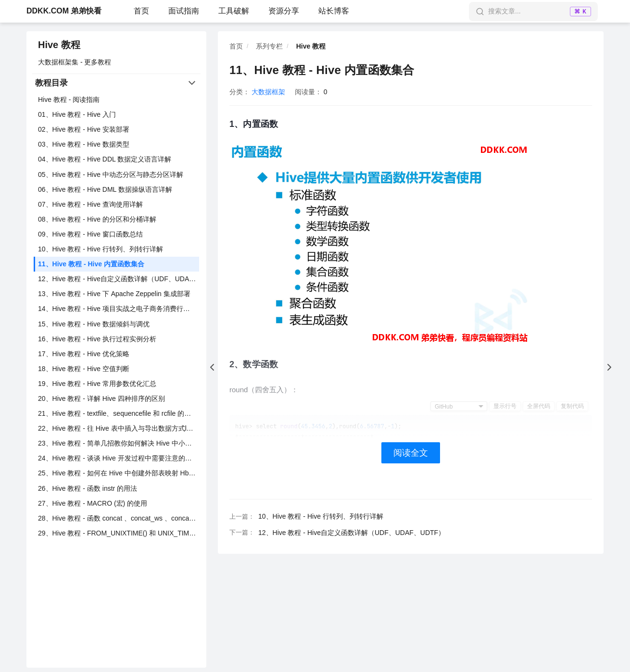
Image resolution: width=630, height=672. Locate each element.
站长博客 (334, 11)
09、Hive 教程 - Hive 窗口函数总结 (90, 234)
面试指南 (184, 11)
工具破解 (234, 11)
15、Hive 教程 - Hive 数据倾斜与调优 (94, 324)
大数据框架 (268, 92)
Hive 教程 (59, 45)
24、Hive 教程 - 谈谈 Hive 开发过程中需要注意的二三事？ (119, 458)
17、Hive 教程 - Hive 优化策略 (84, 354)
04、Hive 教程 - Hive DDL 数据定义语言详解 (105, 159)
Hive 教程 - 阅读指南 (69, 100)
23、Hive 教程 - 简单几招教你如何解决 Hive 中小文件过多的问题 (119, 443)
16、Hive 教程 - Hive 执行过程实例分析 (97, 339)
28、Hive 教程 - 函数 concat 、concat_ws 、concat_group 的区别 (119, 518)
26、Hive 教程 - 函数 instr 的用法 (88, 488)
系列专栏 (269, 46)
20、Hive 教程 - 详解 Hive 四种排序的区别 (101, 398)
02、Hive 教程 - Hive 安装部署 (84, 129)
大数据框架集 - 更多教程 (75, 62)
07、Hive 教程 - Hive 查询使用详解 (90, 204)
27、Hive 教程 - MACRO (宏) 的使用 (93, 503)
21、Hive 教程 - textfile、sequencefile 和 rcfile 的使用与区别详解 (119, 413)
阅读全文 (411, 453)
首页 (141, 11)
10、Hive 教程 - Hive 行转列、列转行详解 (101, 249)
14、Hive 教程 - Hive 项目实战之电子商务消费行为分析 (119, 309)
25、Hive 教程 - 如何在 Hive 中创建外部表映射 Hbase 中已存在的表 (119, 473)
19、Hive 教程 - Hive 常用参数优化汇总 (97, 384)
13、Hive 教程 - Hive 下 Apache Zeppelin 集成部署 (114, 294)
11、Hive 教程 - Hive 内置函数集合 (91, 264)
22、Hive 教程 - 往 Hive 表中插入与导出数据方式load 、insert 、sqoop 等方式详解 (119, 428)
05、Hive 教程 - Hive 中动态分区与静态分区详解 (111, 174)
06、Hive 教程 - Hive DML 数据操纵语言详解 (105, 189)
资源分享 (284, 11)
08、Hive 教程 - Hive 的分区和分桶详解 (97, 219)
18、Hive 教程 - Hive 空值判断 (84, 369)
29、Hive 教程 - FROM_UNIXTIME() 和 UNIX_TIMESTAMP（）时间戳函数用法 (119, 533)
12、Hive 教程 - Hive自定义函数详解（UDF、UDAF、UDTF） (119, 279)
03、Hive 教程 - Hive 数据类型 (84, 144)
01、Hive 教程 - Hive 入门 (77, 114)
